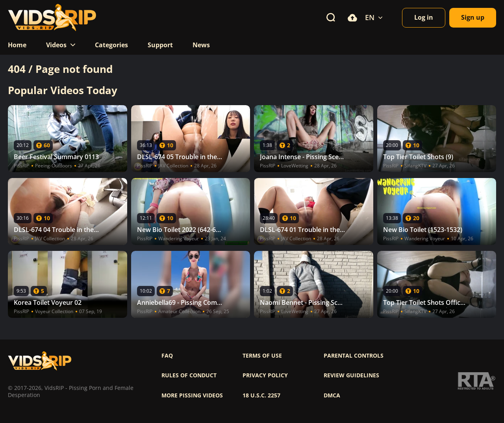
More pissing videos (192, 395)
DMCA (332, 395)
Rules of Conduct (189, 375)
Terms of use (262, 356)
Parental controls (354, 356)
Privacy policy (265, 375)
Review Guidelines (351, 375)
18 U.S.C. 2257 (261, 395)
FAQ (167, 356)
